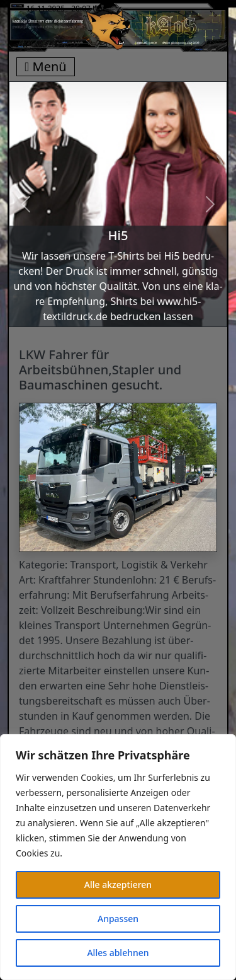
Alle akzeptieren (118, 885)
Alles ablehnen (118, 953)
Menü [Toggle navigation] (46, 66)
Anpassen (118, 919)
